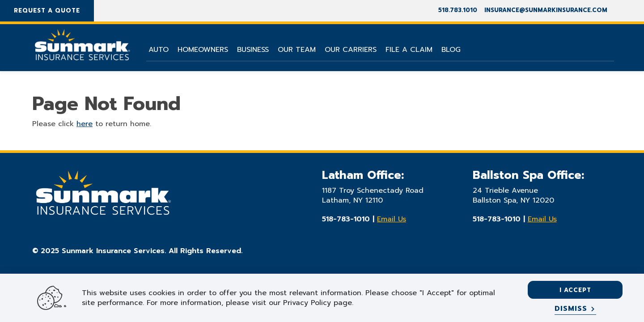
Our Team (297, 50)
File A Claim (409, 50)
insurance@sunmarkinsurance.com (546, 10)
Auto (159, 50)
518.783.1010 (458, 10)
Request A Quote (47, 11)
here (85, 124)
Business (253, 50)
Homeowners (203, 50)
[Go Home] (81, 49)
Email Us (392, 219)
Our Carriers (351, 50)
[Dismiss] (575, 309)
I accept (575, 290)
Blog (451, 50)
